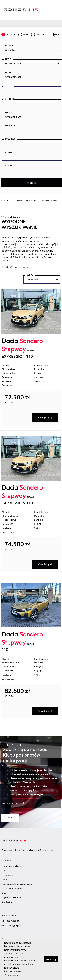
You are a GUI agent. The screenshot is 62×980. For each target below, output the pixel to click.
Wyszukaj (32, 183)
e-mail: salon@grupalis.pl (12, 925)
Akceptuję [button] (51, 959)
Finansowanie (7, 875)
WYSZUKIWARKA (50, 200)
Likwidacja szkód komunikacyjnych (17, 884)
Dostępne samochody (26, 200)
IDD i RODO (7, 902)
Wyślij (10, 818)
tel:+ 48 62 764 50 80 (10, 921)
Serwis (4, 880)
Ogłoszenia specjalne (11, 871)
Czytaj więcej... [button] (13, 975)
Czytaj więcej (45, 417)
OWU (4, 893)
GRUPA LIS (6, 200)
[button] (41, 959)
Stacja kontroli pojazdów (12, 889)
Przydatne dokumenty (11, 897)
